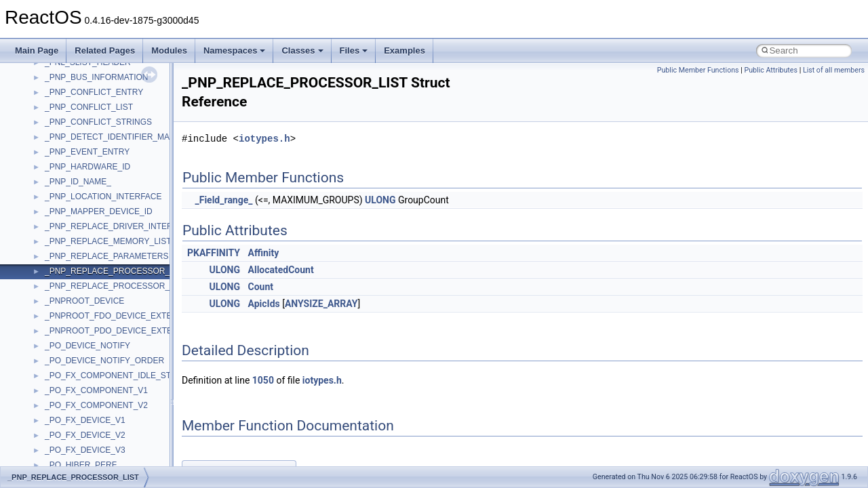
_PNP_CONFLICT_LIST (89, 107)
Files (354, 50)
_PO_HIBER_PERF (81, 465)
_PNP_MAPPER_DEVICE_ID (99, 211)
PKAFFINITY (214, 253)
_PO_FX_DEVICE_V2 (85, 435)
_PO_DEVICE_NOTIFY (87, 346)
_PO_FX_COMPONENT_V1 (96, 390)
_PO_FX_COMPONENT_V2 (96, 405)
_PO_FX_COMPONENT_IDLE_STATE (115, 375)
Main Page (37, 50)
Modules (169, 50)
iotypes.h (264, 139)
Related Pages (105, 50)
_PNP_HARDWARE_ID (87, 167)
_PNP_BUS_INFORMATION (96, 77)
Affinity (264, 253)
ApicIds (264, 304)
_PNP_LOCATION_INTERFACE (103, 197)
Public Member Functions (698, 70)
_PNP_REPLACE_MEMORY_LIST (108, 241)
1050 (263, 380)
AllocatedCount (281, 270)
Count (261, 287)
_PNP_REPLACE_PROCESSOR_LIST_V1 (123, 286)
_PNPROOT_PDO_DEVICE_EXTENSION (121, 331)
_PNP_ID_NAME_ (78, 182)
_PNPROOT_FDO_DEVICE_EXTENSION (121, 316)
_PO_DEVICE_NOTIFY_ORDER (104, 361)
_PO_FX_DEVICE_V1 (85, 420)
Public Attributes (771, 70)
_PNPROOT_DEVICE (84, 301)
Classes (302, 50)
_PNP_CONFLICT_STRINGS (98, 122)
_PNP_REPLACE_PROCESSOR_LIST (116, 271)
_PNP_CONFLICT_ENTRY (94, 92)
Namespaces (235, 50)
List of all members (834, 70)
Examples (405, 50)
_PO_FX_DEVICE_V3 (85, 450)
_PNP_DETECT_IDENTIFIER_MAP (110, 137)
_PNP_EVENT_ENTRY (87, 152)
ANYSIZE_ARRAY (321, 304)
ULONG (380, 200)
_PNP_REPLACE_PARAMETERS (107, 256)
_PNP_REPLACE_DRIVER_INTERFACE (119, 226)
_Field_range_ (223, 200)
